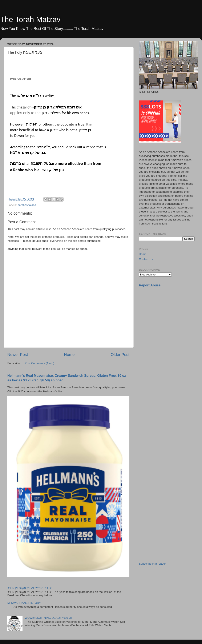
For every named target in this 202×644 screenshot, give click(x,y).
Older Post (120, 355)
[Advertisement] (155, 357)
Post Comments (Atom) (40, 363)
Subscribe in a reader (152, 564)
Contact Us (146, 259)
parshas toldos (27, 205)
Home (69, 355)
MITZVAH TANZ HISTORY (24, 603)
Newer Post (18, 355)
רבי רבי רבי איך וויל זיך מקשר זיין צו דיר (30, 588)
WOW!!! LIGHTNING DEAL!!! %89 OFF (49, 618)
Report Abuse (150, 285)
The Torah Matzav (30, 19)
